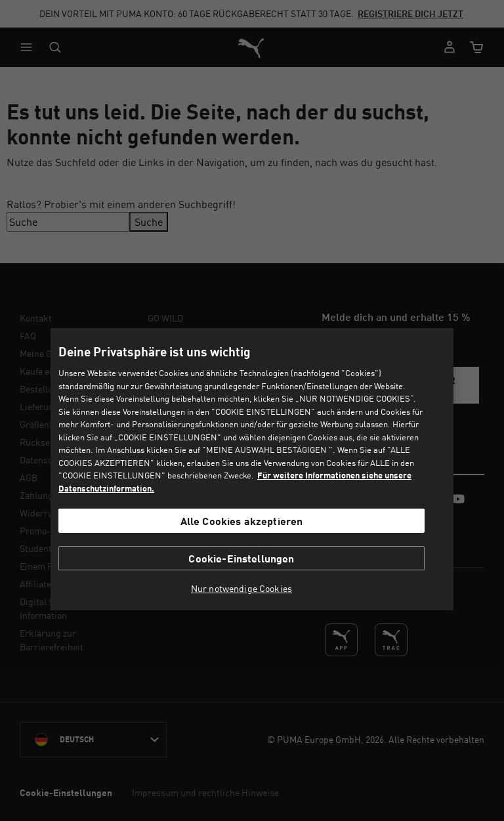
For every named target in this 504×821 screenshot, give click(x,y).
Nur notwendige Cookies (241, 589)
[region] (252, 469)
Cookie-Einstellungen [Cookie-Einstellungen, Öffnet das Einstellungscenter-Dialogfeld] (241, 558)
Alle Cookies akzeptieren (242, 521)
